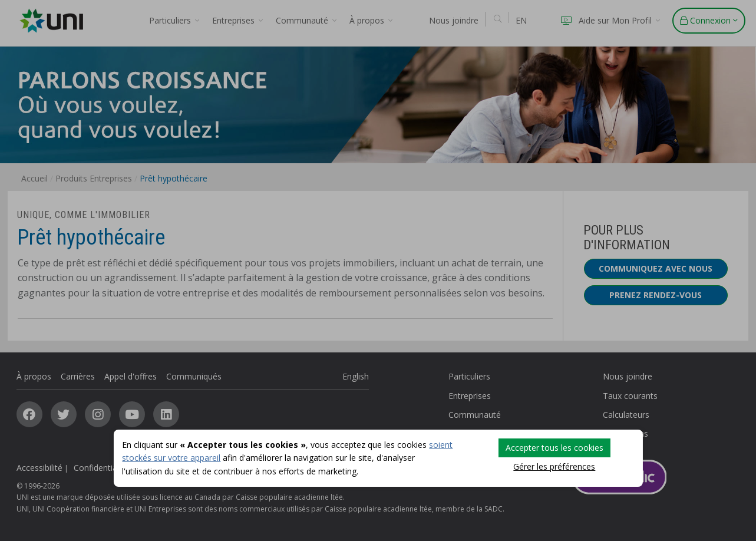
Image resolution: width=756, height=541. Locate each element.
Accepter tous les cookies (554, 448)
